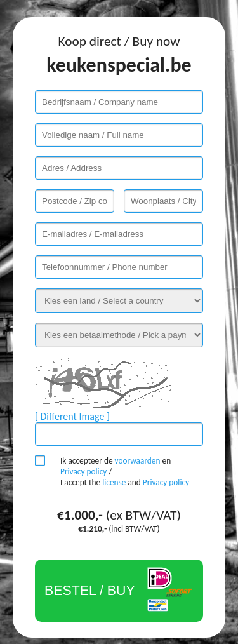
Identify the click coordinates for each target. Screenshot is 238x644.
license (114, 482)
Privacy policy (83, 472)
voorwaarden (138, 461)
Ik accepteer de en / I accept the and (125, 472)
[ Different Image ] (72, 416)
